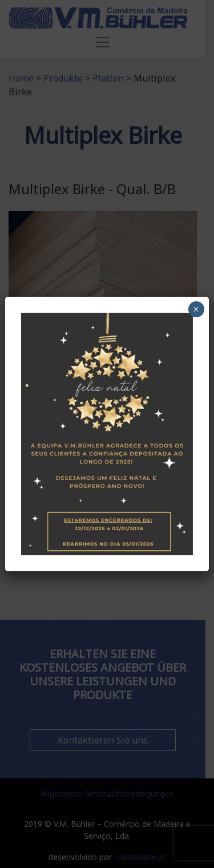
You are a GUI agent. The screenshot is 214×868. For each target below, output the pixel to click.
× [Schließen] (196, 309)
